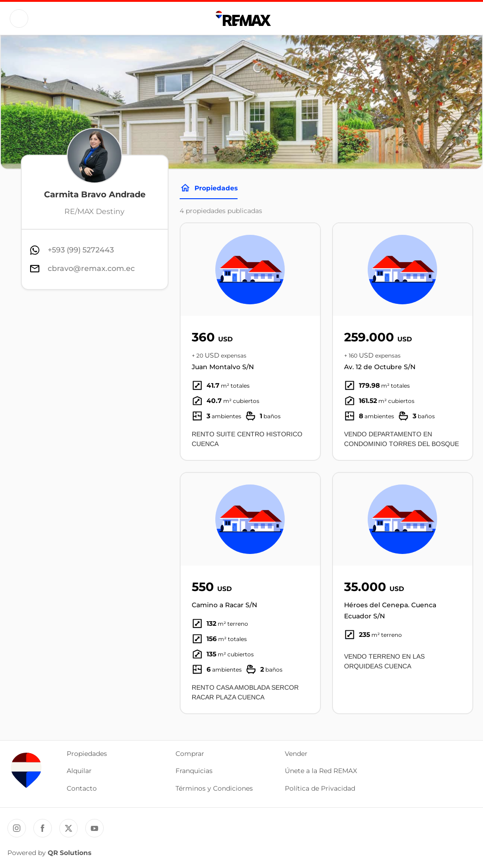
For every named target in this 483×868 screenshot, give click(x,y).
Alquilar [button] (79, 771)
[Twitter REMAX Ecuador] (69, 828)
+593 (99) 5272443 (81, 250)
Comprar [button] (190, 754)
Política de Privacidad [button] (320, 788)
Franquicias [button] (194, 771)
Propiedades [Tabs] (209, 188)
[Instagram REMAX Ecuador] (17, 828)
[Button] (19, 19)
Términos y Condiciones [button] (214, 788)
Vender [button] (296, 754)
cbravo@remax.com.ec (91, 268)
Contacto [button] (82, 788)
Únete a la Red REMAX (321, 771)
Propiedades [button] (87, 754)
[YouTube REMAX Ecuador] (94, 828)
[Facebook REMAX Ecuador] (43, 828)
